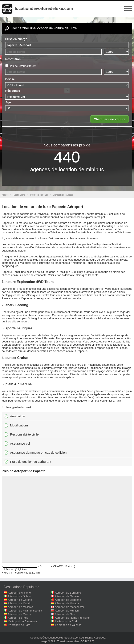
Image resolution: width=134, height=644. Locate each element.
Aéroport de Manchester (70, 607)
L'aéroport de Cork (66, 621)
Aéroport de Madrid (19, 603)
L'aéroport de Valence (68, 625)
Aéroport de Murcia (19, 614)
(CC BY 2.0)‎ (87, 641)
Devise (10, 79)
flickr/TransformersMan (65, 641)
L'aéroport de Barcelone (23, 621)
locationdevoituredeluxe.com (44, 8)
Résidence (13, 91)
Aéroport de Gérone (20, 600)
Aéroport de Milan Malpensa (25, 611)
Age (8, 102)
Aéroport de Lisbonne (68, 600)
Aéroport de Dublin (19, 596)
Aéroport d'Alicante (19, 593)
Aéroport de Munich (67, 611)
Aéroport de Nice (65, 614)
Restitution (13, 59)
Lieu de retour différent (23, 66)
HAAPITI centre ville (16, 573)
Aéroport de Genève (67, 596)
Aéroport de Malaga (67, 603)
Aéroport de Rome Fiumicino (72, 618)
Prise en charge (16, 39)
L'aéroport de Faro (19, 625)
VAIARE (58, 566)
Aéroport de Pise (18, 618)
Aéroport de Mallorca (21, 607)
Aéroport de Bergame (68, 593)
